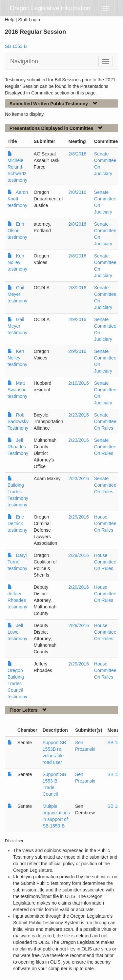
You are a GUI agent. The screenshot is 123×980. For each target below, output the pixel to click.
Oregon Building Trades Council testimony (17, 684)
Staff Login (29, 20)
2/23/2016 (79, 415)
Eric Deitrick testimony (17, 523)
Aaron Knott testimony (18, 199)
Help (10, 20)
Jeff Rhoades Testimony (18, 447)
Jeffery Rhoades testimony (17, 600)
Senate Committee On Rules (105, 421)
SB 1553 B (16, 46)
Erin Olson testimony (17, 231)
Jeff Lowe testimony (17, 632)
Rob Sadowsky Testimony (18, 421)
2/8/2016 (78, 154)
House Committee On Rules (105, 523)
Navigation (24, 61)
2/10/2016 (79, 383)
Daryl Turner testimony (17, 562)
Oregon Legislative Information (50, 8)
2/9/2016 (78, 319)
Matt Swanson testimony (17, 390)
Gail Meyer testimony (17, 294)
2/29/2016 (79, 517)
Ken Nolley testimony (17, 262)
